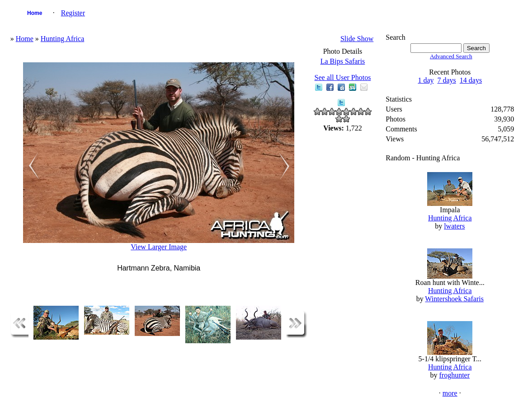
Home (35, 13)
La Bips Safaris (343, 61)
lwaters (454, 226)
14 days (471, 80)
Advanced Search (451, 56)
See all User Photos (343, 77)
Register (73, 13)
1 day (426, 80)
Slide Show (357, 39)
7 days (447, 80)
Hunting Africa (62, 39)
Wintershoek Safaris (454, 299)
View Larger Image (159, 247)
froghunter (455, 375)
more (450, 393)
